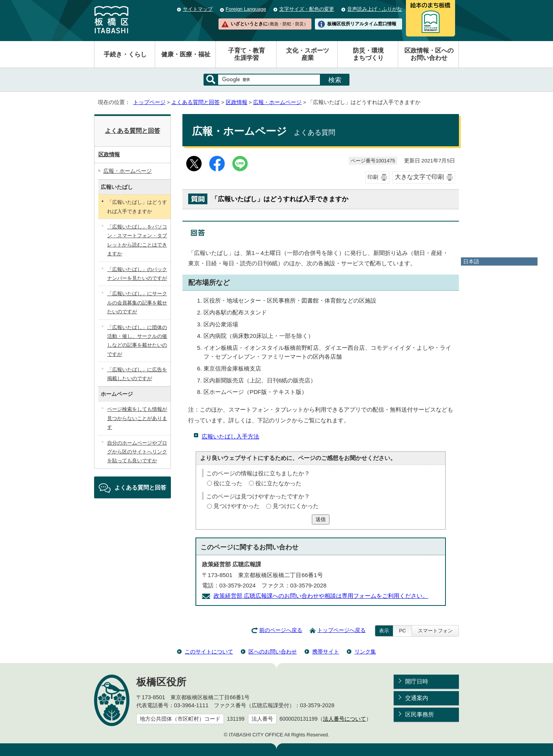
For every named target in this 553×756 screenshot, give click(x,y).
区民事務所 (420, 714)
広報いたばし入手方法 (230, 436)
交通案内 (417, 698)
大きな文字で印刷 (419, 177)
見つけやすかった (237, 506)
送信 (321, 519)
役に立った (228, 483)
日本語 (471, 261)
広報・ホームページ (277, 102)
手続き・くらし (125, 54)
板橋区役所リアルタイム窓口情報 (362, 24)
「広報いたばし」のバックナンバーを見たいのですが (137, 274)
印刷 (373, 177)
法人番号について (344, 719)
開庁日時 (417, 681)
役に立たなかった (278, 483)
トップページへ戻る (341, 630)
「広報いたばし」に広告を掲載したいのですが (137, 374)
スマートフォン (435, 631)
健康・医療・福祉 (186, 54)
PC (402, 631)
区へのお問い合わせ (273, 652)
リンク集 (365, 652)
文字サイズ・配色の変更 (307, 9)
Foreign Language (246, 9)
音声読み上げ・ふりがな (375, 9)
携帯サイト (326, 652)
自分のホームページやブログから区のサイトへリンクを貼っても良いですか (137, 452)
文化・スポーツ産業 (308, 54)
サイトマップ (198, 9)
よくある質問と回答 (195, 102)
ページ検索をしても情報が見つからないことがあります (137, 418)
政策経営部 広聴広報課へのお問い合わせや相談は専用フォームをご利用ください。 (321, 596)
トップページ (149, 102)
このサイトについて (209, 652)
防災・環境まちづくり (368, 54)
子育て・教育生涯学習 (247, 54)
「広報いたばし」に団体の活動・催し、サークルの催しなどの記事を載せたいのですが (137, 341)
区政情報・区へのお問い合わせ (429, 54)
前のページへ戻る (281, 630)
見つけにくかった (296, 506)
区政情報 (237, 102)
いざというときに (269, 24)
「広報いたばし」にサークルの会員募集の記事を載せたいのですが (137, 303)
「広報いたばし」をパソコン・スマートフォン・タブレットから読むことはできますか (137, 240)
